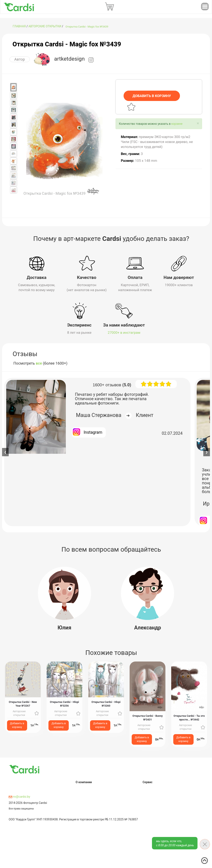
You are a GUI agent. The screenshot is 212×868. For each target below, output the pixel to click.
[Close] (198, 123)
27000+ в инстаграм (124, 331)
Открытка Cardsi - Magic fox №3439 (87, 27)
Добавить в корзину (17, 724)
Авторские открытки (45, 26)
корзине (177, 124)
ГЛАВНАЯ (19, 26)
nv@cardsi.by (19, 796)
